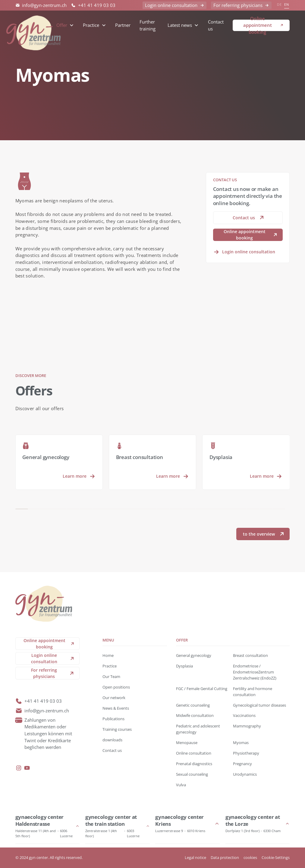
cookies (250, 857)
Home (108, 655)
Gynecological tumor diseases (259, 705)
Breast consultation (250, 655)
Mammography (247, 726)
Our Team (111, 676)
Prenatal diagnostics (194, 764)
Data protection (225, 857)
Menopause (187, 743)
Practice (110, 666)
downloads (112, 740)
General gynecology (194, 655)
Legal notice (195, 857)
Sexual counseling (192, 774)
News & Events (116, 708)
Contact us (216, 25)
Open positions (116, 687)
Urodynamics (245, 774)
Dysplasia (184, 666)
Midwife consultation (195, 715)
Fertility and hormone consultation (253, 692)
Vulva (181, 785)
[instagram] (19, 768)
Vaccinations (244, 715)
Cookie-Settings (276, 857)
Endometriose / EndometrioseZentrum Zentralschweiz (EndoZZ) (255, 672)
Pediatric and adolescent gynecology (198, 729)
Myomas (241, 743)
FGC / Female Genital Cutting (202, 689)
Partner (123, 25)
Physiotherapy (246, 753)
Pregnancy (242, 764)
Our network (114, 698)
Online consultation (194, 753)
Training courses (117, 729)
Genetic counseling (193, 705)
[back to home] (34, 25)
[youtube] (27, 768)
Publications (113, 719)
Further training (148, 25)
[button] (65, 25)
